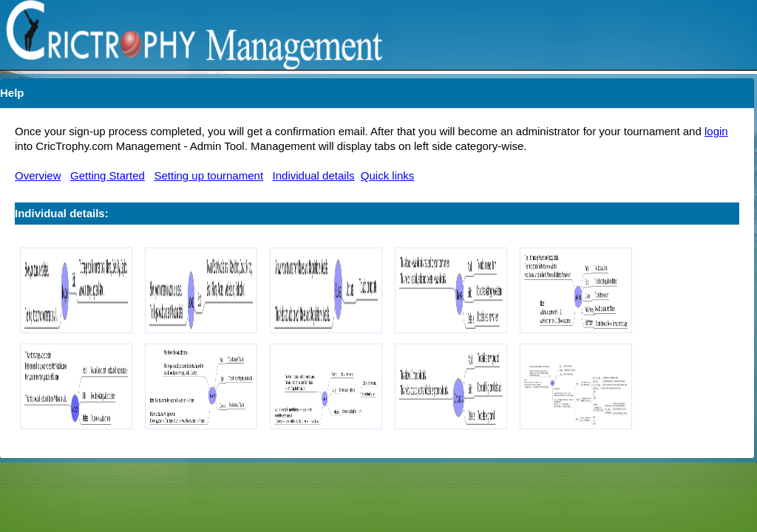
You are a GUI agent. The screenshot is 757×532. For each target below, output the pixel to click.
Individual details (314, 175)
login (716, 131)
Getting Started (108, 175)
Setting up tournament (208, 175)
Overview (38, 175)
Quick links (388, 175)
